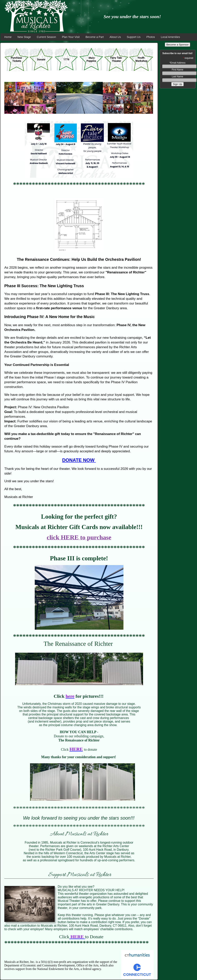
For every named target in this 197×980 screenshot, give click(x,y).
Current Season (47, 37)
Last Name (178, 77)
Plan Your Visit (71, 37)
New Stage (24, 37)
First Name (177, 70)
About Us (115, 37)
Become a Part (95, 37)
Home (8, 37)
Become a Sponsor (177, 45)
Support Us (134, 37)
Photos (151, 37)
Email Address (178, 63)
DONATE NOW (79, 460)
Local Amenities (171, 37)
